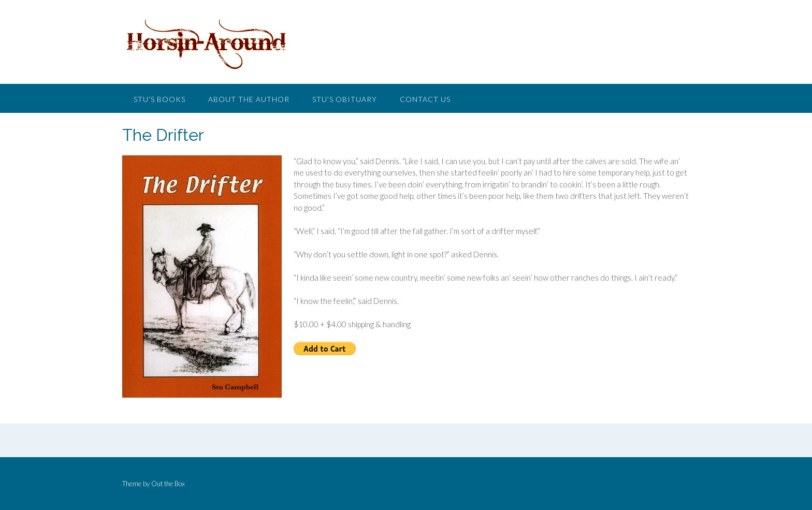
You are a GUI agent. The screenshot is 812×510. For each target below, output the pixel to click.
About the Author (249, 99)
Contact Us (425, 99)
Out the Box (168, 484)
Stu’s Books (160, 99)
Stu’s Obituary (345, 99)
